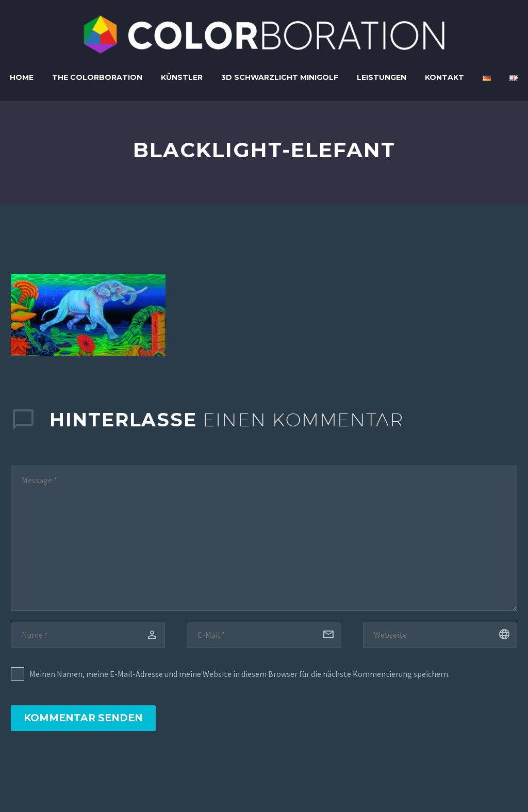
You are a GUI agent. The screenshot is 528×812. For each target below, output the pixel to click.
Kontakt (444, 77)
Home (22, 77)
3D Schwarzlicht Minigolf (280, 77)
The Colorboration (97, 77)
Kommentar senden (83, 718)
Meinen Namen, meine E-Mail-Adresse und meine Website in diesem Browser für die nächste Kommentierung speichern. (240, 674)
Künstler (182, 77)
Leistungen (382, 77)
